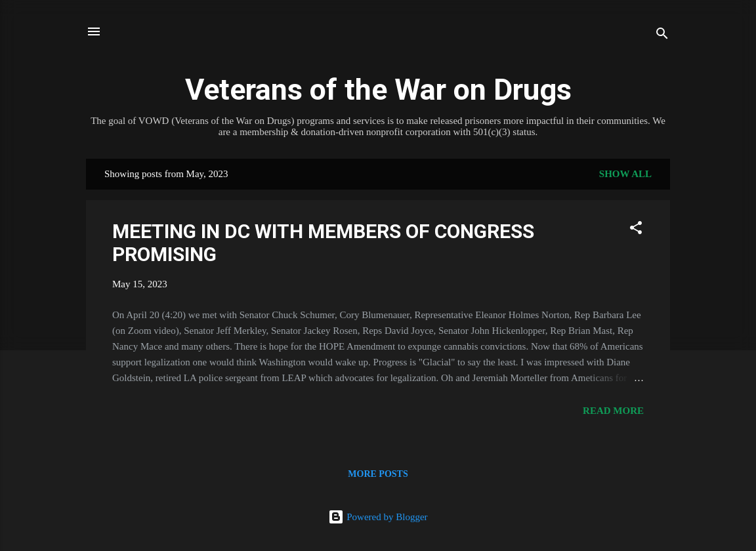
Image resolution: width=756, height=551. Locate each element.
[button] (636, 230)
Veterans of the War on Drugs (378, 90)
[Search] (662, 36)
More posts (378, 474)
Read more (613, 411)
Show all (625, 174)
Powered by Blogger (378, 517)
